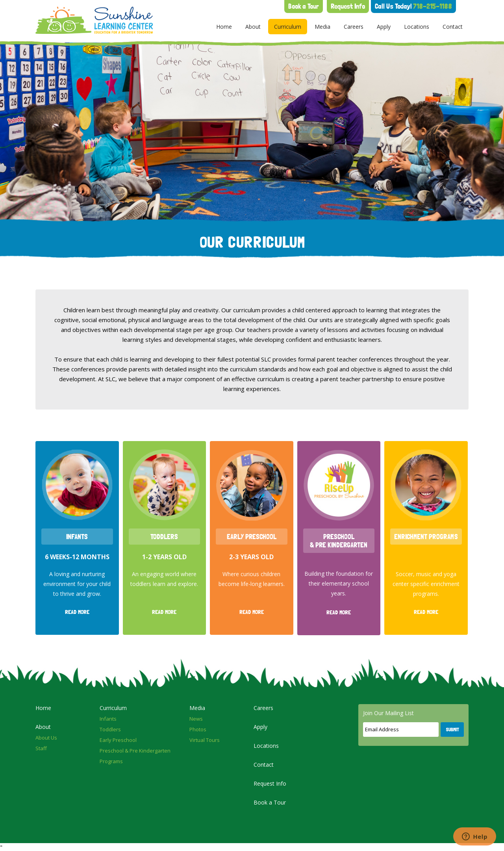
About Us (46, 738)
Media (322, 27)
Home (224, 27)
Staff (41, 748)
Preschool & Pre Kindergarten (135, 751)
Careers (354, 27)
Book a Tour (304, 6)
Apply (384, 27)
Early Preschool (118, 740)
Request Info (348, 6)
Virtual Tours (205, 740)
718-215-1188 (413, 6)
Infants (108, 719)
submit (452, 730)
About (253, 27)
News (196, 719)
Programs (111, 761)
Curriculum (288, 27)
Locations (417, 27)
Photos (198, 729)
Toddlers (110, 729)
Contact (453, 27)
